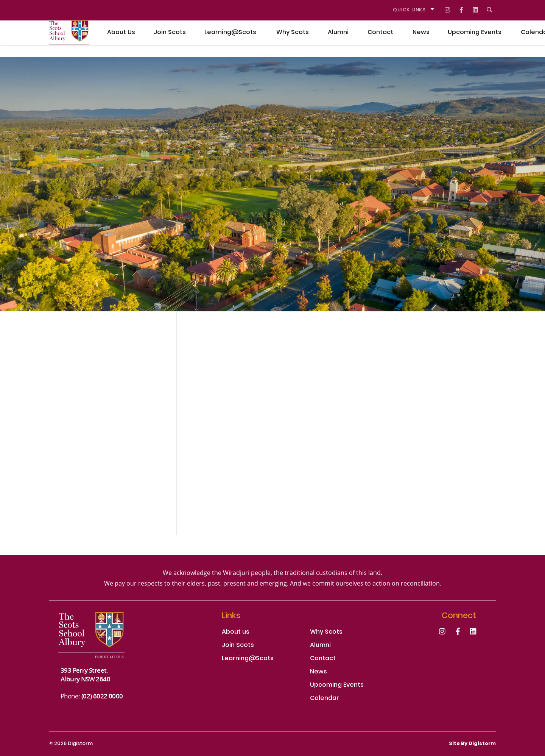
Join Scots (238, 646)
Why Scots (326, 632)
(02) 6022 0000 (102, 696)
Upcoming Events (337, 685)
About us (236, 632)
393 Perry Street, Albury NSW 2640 (85, 675)
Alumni (320, 646)
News (318, 672)
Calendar (325, 699)
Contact (323, 659)
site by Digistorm (472, 744)
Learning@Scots (248, 659)
